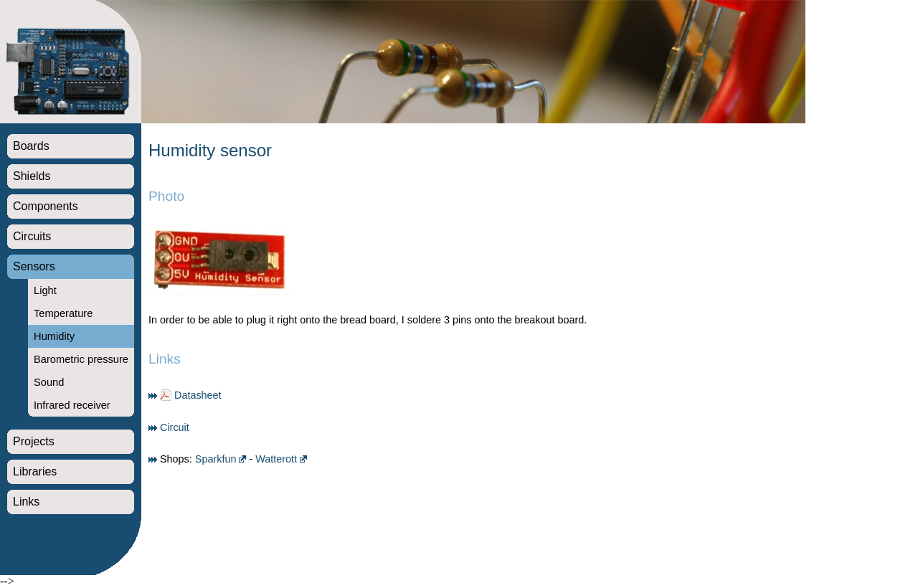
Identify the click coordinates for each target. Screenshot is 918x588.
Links (26, 502)
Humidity (54, 336)
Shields (32, 176)
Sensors (34, 266)
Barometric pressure (81, 359)
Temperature (63, 313)
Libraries (35, 471)
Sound (49, 382)
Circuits (32, 236)
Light (45, 290)
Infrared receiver (72, 405)
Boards (31, 146)
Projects (34, 441)
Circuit (175, 427)
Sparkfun (216, 459)
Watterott (276, 459)
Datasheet (198, 395)
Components (46, 206)
